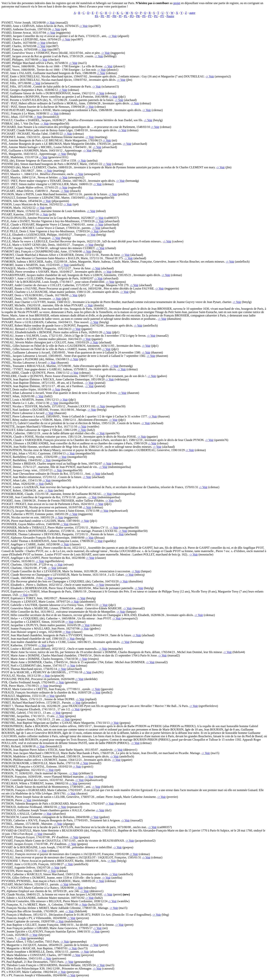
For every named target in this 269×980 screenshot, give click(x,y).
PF (108, 16)
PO (132, 16)
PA (97, 16)
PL (126, 16)
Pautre (170, 16)
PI (120, 16)
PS (144, 16)
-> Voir (51, 23)
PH (114, 16)
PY (162, 16)
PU (156, 16)
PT (150, 16)
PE (102, 16)
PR (138, 16)
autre (192, 13)
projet (177, 3)
